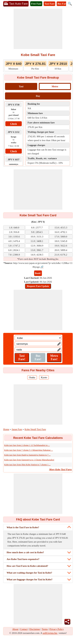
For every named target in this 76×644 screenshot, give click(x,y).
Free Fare (36, 4)
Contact (24, 629)
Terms (45, 629)
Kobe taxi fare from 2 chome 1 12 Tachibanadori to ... (27, 445)
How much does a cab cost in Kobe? (25, 552)
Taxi (21, 86)
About (15, 629)
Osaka (32, 377)
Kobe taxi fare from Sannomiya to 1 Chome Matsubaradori (29, 460)
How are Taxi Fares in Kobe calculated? (27, 566)
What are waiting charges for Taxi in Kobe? (29, 573)
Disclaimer (35, 629)
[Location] (38, 338)
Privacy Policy (57, 629)
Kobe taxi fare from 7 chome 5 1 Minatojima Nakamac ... (28, 450)
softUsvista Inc (50, 633)
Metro (55, 86)
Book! (38, 273)
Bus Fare (62, 4)
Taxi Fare (49, 4)
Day (38, 96)
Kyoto (44, 377)
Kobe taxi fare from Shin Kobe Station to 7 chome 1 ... (27, 465)
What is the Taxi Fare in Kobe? (23, 527)
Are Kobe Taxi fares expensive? (23, 559)
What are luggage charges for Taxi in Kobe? (30, 579)
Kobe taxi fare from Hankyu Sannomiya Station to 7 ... (27, 455)
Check (14, 124)
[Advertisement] (38, 29)
